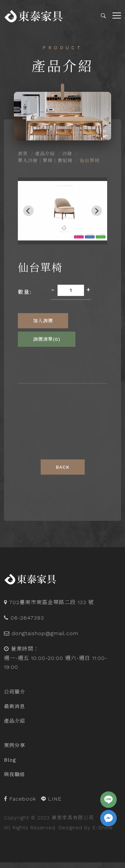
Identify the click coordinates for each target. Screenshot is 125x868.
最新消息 (15, 706)
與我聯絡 (15, 775)
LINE (51, 799)
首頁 (23, 154)
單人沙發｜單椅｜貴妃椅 (45, 161)
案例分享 (15, 745)
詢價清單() (47, 339)
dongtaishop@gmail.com (45, 633)
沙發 (67, 154)
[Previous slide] (28, 211)
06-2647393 (27, 618)
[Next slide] (97, 211)
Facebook (20, 799)
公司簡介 (15, 692)
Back (63, 467)
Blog (10, 760)
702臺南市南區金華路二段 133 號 (52, 602)
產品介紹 (45, 154)
